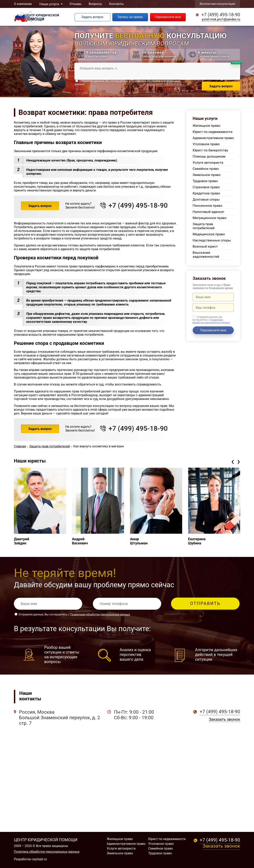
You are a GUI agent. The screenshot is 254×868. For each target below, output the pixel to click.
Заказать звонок (224, 719)
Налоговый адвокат (209, 212)
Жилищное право (207, 126)
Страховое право (206, 187)
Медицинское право (209, 234)
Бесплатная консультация (217, 4)
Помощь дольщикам (209, 156)
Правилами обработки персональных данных (211, 321)
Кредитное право (206, 193)
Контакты (115, 4)
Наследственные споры (212, 240)
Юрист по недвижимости (213, 132)
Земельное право (207, 175)
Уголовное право (206, 144)
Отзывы (75, 4)
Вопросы (94, 4)
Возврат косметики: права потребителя (86, 112)
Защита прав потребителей (204, 226)
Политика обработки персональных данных (47, 852)
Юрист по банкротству (210, 150)
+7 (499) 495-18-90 (221, 15)
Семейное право (206, 169)
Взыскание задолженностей (206, 255)
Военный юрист (205, 246)
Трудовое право (205, 181)
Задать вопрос (40, 206)
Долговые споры (206, 199)
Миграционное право (210, 218)
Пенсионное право (208, 206)
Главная (20, 446)
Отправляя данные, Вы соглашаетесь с (211, 320)
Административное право (213, 138)
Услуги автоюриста (208, 162)
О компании (23, 4)
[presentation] (233, 461)
